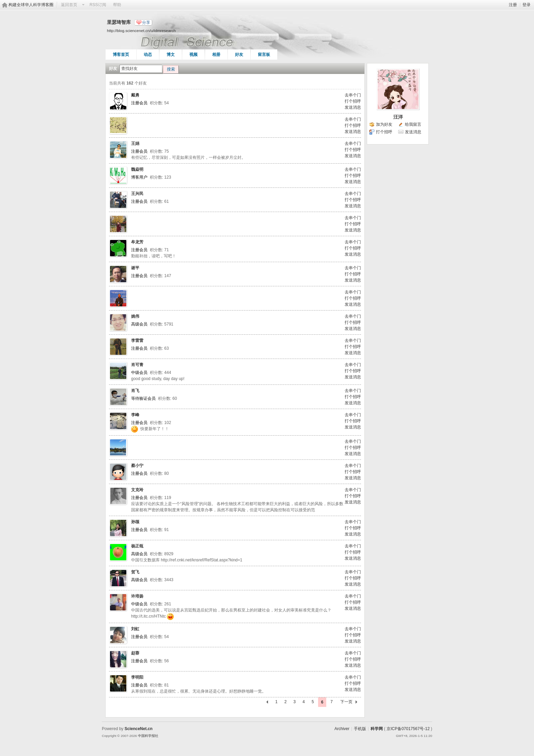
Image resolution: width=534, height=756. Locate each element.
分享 (146, 22)
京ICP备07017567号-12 (408, 729)
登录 (527, 5)
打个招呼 (353, 101)
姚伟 (135, 316)
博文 (171, 55)
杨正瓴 (137, 546)
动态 (148, 55)
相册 (216, 55)
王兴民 (137, 194)
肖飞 (135, 391)
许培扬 (137, 596)
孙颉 (135, 522)
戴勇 (135, 95)
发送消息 (353, 107)
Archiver (342, 729)
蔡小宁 (137, 466)
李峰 (135, 415)
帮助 (117, 5)
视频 (193, 55)
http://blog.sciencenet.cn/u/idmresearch (141, 31)
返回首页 (69, 5)
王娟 (135, 143)
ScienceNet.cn (139, 729)
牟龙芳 (137, 242)
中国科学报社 (148, 736)
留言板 (264, 55)
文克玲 (137, 490)
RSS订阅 (98, 5)
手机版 (360, 729)
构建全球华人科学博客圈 (31, 5)
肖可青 (137, 365)
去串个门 (353, 95)
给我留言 (413, 124)
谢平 (135, 268)
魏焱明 (137, 169)
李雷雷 (137, 341)
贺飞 (135, 572)
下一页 (346, 702)
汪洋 (398, 117)
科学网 (377, 729)
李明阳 (137, 677)
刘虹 (135, 629)
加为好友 (384, 124)
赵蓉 (135, 653)
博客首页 (121, 55)
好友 (239, 55)
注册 (513, 5)
